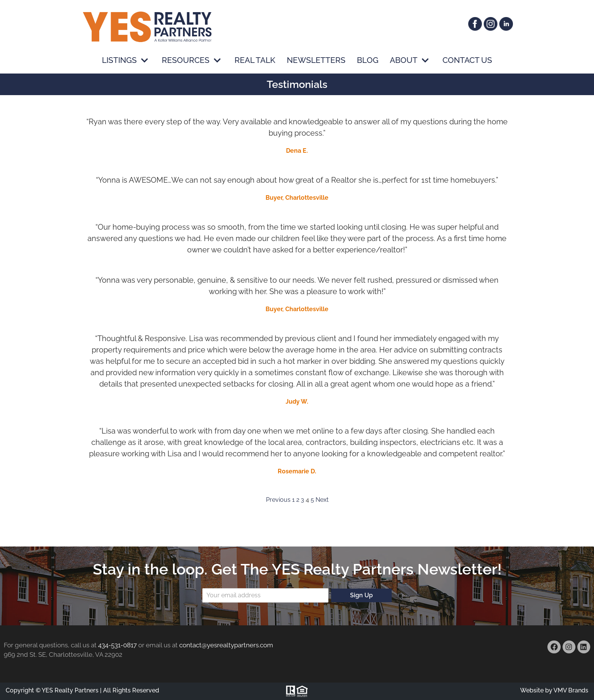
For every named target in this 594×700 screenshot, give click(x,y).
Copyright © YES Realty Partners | (54, 690)
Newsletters (316, 60)
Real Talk (255, 60)
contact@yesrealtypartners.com (226, 645)
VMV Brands (571, 690)
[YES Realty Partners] (147, 27)
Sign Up (361, 595)
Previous (278, 500)
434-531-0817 (117, 645)
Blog (368, 60)
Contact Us (467, 60)
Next (322, 500)
